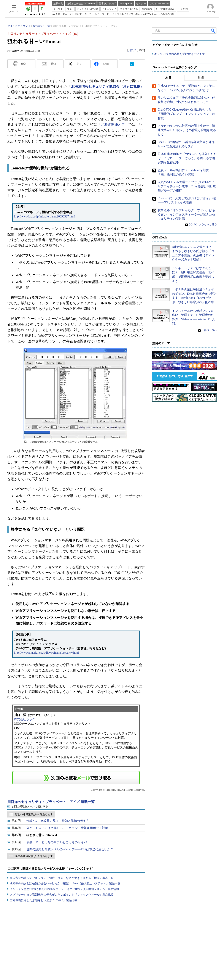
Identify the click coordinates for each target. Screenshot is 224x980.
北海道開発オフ (113, 125)
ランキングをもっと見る (203, 225)
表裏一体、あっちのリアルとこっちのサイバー (58, 842)
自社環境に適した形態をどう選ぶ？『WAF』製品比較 (44, 900)
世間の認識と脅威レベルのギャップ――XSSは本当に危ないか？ (70, 849)
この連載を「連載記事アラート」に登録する (76, 778)
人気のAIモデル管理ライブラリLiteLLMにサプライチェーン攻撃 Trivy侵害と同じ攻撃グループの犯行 (187, 187)
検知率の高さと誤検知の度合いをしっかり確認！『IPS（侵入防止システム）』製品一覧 (65, 883)
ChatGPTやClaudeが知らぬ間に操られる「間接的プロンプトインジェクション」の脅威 (186, 114)
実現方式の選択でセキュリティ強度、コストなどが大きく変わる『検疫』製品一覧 (62, 878)
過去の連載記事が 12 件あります (34, 856)
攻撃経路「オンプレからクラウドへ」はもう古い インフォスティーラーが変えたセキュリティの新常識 (186, 215)
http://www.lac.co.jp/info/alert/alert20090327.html (45, 216)
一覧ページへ (209, 330)
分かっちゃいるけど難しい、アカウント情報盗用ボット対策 (67, 828)
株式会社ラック (25, 719)
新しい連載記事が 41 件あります (34, 814)
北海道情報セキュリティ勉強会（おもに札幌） (107, 86)
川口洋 (132, 50)
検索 (213, 31)
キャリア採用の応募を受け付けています (180, 54)
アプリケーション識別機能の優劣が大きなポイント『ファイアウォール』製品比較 (62, 895)
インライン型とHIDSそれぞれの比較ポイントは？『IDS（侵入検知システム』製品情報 (64, 889)
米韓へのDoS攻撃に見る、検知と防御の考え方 (58, 821)
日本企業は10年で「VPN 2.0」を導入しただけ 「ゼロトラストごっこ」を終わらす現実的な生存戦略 (187, 158)
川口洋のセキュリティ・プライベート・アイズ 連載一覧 (51, 802)
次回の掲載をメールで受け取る (30, 806)
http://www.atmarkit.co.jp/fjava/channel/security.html (46, 653)
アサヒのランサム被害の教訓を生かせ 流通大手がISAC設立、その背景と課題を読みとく (187, 130)
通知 (53, 64)
